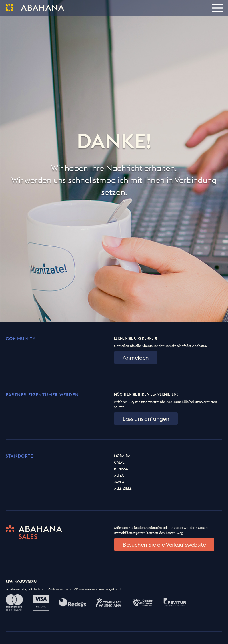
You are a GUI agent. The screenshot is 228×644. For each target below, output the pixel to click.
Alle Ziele (123, 488)
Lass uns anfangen (146, 419)
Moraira (122, 456)
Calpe (119, 462)
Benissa (121, 469)
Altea (119, 475)
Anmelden (136, 357)
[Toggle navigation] (217, 8)
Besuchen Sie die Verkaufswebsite (164, 544)
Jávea (119, 482)
